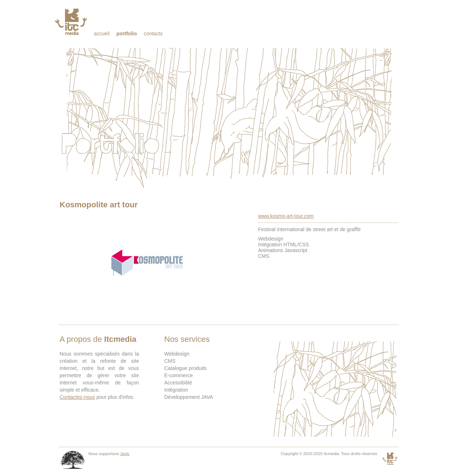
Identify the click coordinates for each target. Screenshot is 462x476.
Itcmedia (72, 22)
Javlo (125, 454)
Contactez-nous (77, 397)
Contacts (153, 34)
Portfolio (127, 34)
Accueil (102, 34)
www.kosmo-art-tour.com (286, 216)
